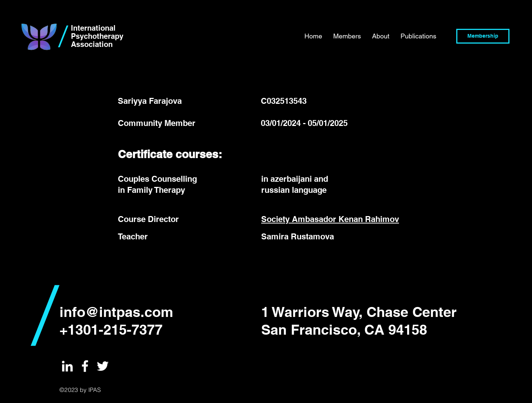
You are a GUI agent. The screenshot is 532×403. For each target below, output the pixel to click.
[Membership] (483, 36)
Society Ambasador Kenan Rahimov (330, 219)
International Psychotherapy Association (97, 36)
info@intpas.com (116, 312)
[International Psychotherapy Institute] (67, 366)
